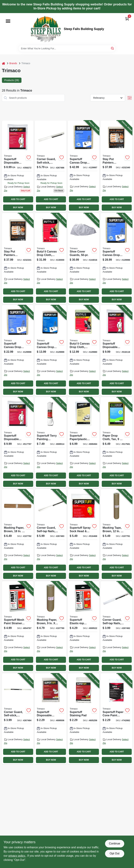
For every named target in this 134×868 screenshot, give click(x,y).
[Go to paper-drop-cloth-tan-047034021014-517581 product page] (116, 443)
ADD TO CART (18, 199)
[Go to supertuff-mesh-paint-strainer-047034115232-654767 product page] (18, 627)
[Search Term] (67, 48)
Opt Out (114, 853)
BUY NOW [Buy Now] (18, 207)
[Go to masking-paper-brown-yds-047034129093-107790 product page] (51, 627)
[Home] (3, 63)
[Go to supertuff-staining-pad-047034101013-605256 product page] (84, 719)
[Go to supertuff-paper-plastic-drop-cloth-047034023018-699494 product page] (84, 443)
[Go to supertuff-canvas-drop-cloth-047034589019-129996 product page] (116, 258)
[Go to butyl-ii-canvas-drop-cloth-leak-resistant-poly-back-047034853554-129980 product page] (84, 351)
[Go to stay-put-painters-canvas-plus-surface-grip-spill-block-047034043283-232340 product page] (116, 166)
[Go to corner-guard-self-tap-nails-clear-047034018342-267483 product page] (51, 535)
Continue (114, 844)
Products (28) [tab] (12, 80)
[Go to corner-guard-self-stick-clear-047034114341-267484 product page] (18, 719)
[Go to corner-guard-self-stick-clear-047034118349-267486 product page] (51, 166)
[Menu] (8, 21)
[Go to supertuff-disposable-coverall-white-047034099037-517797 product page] (18, 443)
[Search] (113, 48)
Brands (13, 63)
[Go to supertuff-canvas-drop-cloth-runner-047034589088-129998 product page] (18, 351)
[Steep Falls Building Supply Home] (46, 29)
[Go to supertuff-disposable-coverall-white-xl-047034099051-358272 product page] (18, 166)
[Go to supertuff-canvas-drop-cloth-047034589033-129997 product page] (84, 166)
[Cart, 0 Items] (127, 19)
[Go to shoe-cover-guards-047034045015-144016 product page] (84, 258)
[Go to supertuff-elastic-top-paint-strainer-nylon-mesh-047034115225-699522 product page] (84, 627)
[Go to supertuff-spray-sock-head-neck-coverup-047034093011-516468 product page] (84, 535)
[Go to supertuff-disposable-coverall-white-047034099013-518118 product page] (116, 351)
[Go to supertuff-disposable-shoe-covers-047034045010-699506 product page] (51, 719)
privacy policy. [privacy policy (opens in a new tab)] (17, 856)
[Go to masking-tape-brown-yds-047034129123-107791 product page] (116, 535)
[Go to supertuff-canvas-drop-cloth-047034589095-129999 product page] (51, 351)
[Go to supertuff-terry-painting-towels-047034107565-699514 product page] (51, 443)
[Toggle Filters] (130, 98)
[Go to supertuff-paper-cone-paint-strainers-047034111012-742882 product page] (116, 719)
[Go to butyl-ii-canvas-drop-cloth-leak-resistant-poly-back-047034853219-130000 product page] (51, 258)
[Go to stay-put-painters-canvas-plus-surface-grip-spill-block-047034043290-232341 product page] (18, 258)
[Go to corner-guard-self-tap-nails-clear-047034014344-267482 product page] (116, 627)
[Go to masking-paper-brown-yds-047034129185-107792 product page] (18, 535)
